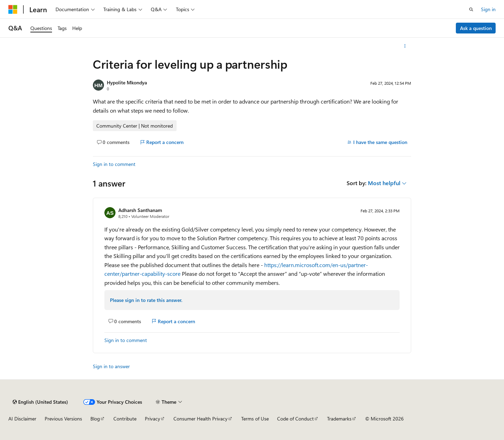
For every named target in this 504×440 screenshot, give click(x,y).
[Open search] (471, 9)
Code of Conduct (295, 419)
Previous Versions (63, 419)
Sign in (488, 9)
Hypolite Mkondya (127, 82)
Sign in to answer (111, 366)
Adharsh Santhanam (140, 210)
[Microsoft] (13, 9)
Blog (95, 419)
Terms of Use (255, 419)
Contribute (125, 419)
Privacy (153, 419)
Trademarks (339, 419)
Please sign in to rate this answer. (146, 300)
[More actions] (405, 46)
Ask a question (476, 28)
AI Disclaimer (22, 419)
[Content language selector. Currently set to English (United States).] (40, 402)
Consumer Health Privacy (201, 419)
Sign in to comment (114, 164)
